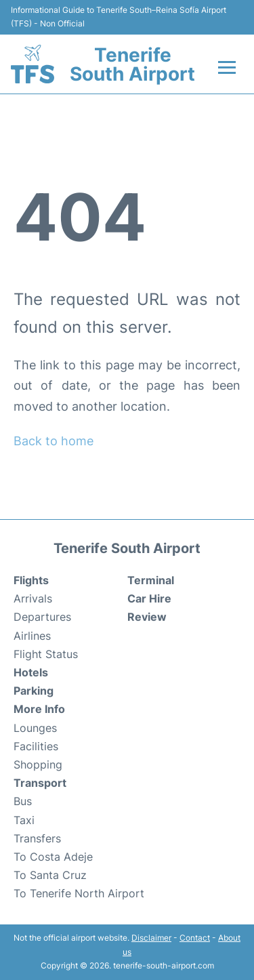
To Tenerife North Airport (79, 893)
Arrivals (33, 598)
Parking (34, 691)
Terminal (151, 580)
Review (147, 617)
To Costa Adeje (53, 857)
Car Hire (149, 598)
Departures (42, 617)
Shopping (38, 764)
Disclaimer (151, 938)
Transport (40, 783)
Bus (23, 801)
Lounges (35, 728)
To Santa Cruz (50, 875)
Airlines (32, 636)
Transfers (37, 838)
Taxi (24, 820)
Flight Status (46, 654)
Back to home (54, 441)
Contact (195, 938)
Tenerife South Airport (132, 64)
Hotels (31, 672)
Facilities (36, 746)
